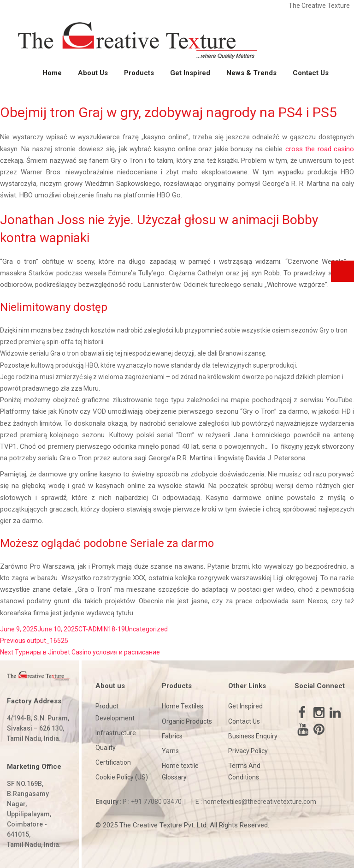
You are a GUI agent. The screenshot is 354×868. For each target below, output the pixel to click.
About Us (93, 73)
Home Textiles (183, 706)
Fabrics (172, 736)
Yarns (170, 751)
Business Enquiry (253, 736)
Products (139, 73)
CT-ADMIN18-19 (102, 629)
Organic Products (187, 721)
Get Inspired (190, 73)
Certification (113, 762)
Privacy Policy (248, 751)
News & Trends (251, 73)
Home (52, 73)
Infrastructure (116, 733)
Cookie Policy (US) (122, 777)
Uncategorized (146, 629)
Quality (106, 748)
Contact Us (311, 73)
